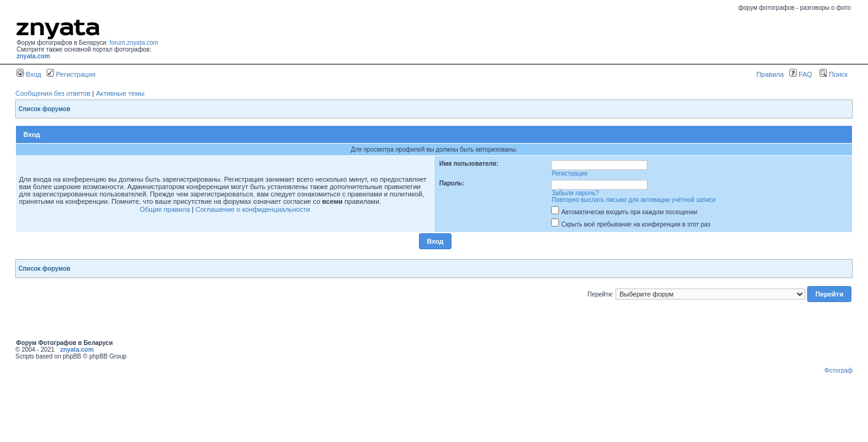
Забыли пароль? (575, 193)
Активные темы (120, 93)
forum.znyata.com (134, 43)
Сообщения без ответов (53, 93)
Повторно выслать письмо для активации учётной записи (634, 200)
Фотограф (839, 370)
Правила (770, 74)
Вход (29, 74)
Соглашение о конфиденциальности (252, 209)
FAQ (801, 74)
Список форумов (45, 109)
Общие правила (165, 209)
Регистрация (71, 74)
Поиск (834, 74)
